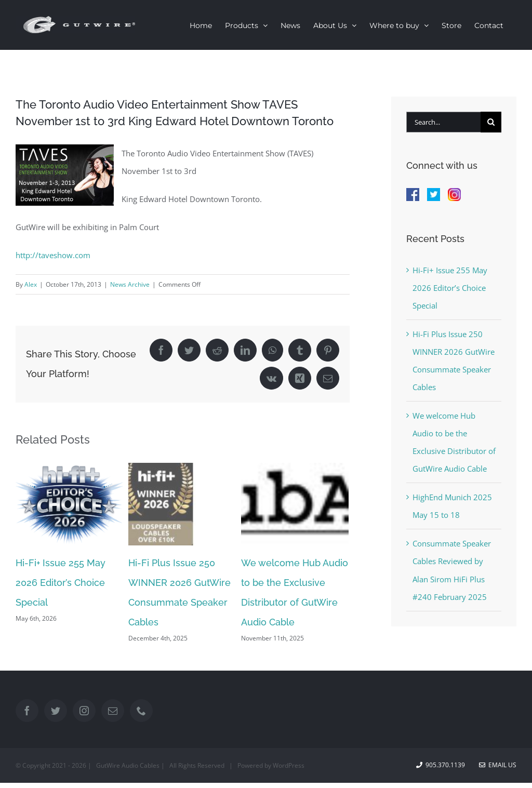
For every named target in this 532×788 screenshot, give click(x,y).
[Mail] (113, 711)
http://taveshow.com (53, 255)
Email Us (498, 765)
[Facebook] (27, 711)
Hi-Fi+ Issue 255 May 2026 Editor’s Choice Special (61, 583)
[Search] (491, 122)
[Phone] (141, 711)
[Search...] (443, 122)
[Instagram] (84, 711)
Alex (31, 284)
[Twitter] (56, 711)
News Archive (130, 284)
